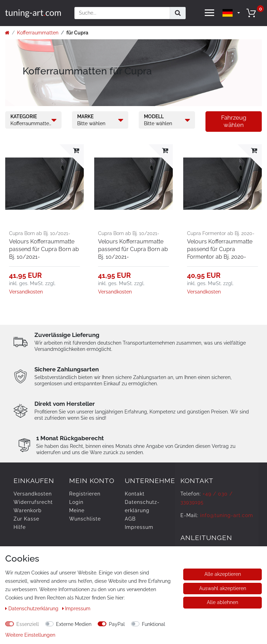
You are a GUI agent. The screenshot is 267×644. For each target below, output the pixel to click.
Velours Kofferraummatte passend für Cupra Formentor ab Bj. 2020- (220, 249)
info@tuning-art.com (227, 515)
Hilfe (20, 527)
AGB (130, 519)
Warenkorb (28, 510)
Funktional (153, 624)
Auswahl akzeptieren (223, 588)
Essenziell (28, 624)
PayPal (117, 624)
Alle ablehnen (222, 602)
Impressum (139, 527)
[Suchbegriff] (122, 13)
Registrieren (85, 494)
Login (76, 502)
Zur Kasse (26, 519)
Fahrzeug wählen (234, 121)
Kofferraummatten (38, 33)
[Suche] (178, 13)
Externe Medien (74, 624)
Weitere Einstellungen (30, 635)
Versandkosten (26, 292)
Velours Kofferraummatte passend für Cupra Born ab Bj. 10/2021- (44, 249)
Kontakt (135, 494)
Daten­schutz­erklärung (33, 609)
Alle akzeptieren (223, 574)
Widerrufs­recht (33, 502)
